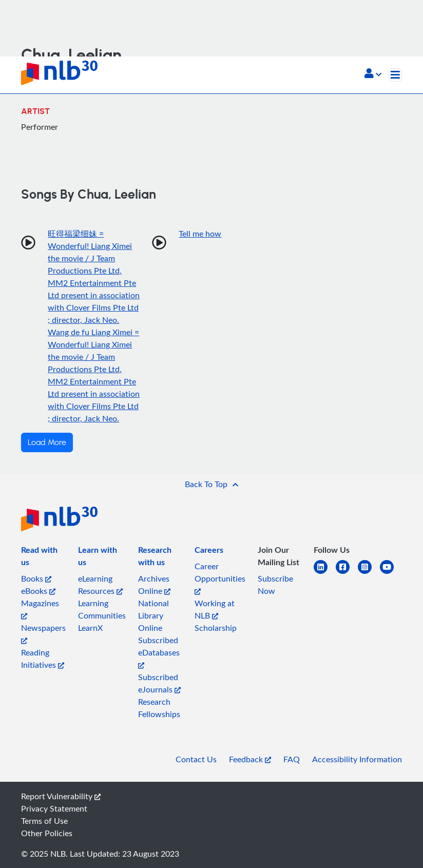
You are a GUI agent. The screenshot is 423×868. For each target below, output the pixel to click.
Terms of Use (44, 821)
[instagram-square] (369, 573)
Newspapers (43, 633)
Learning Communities (102, 609)
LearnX (90, 628)
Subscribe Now (275, 585)
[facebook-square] (347, 573)
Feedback (250, 759)
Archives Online (154, 585)
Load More (47, 442)
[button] (373, 74)
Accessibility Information (357, 759)
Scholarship (216, 628)
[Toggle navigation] (395, 75)
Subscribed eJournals (159, 683)
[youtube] (391, 573)
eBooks (38, 591)
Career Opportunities (220, 578)
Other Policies (47, 833)
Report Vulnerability (61, 796)
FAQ (292, 759)
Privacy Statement (54, 808)
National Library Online (153, 615)
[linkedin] (325, 573)
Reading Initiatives (43, 659)
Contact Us (196, 759)
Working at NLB (215, 609)
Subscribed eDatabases (159, 652)
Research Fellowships (159, 708)
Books (36, 578)
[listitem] (43, 558)
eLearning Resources (100, 585)
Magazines (40, 609)
